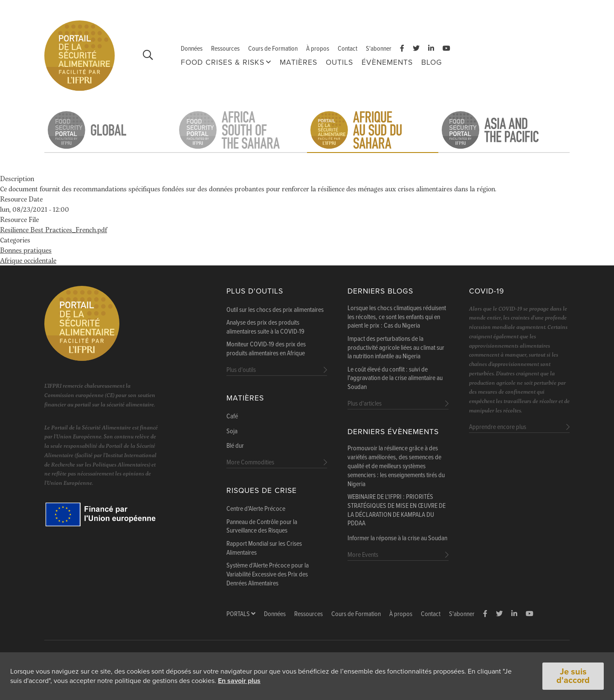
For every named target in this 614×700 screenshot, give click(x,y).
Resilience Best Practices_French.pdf (54, 229)
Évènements (387, 62)
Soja (232, 432)
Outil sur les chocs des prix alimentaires (275, 310)
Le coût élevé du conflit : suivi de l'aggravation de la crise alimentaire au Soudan (395, 379)
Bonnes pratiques (26, 250)
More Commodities (250, 462)
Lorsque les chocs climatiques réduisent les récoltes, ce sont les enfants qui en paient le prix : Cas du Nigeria (397, 317)
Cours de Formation (273, 49)
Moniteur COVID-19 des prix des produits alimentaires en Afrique (266, 349)
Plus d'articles (365, 404)
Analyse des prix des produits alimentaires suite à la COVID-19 (265, 327)
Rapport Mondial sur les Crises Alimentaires (264, 549)
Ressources (225, 49)
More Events (363, 555)
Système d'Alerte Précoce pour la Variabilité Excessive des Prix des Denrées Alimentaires (268, 575)
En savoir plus (239, 681)
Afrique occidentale (28, 260)
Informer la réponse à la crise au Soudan (397, 539)
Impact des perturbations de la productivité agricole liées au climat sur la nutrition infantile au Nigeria (396, 348)
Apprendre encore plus (498, 427)
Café (232, 417)
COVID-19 (487, 291)
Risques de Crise (262, 491)
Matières (298, 62)
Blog (432, 62)
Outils (339, 62)
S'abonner (379, 49)
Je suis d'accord (573, 677)
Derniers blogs (380, 291)
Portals (241, 614)
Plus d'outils (255, 291)
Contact (348, 49)
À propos (318, 49)
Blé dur (235, 446)
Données (192, 49)
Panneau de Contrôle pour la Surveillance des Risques (262, 527)
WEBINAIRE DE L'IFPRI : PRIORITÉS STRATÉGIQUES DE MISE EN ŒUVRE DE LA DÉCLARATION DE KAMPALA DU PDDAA (397, 510)
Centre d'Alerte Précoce (256, 509)
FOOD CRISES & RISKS (223, 62)
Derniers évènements (393, 432)
